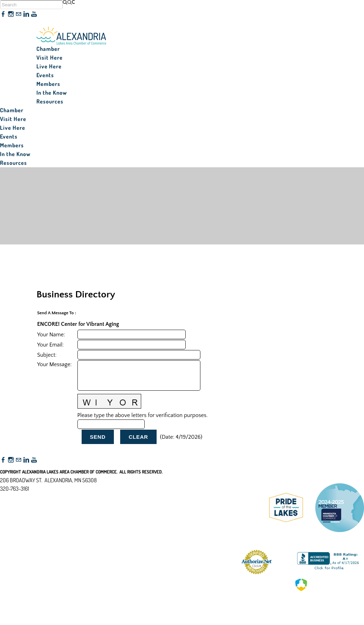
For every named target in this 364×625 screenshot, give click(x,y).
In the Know (52, 93)
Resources (50, 101)
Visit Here (50, 58)
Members (48, 84)
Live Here (49, 66)
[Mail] (19, 14)
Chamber (48, 49)
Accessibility (17, 523)
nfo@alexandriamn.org (30, 497)
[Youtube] (34, 14)
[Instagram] (11, 14)
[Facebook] (3, 14)
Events (45, 75)
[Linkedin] (26, 14)
